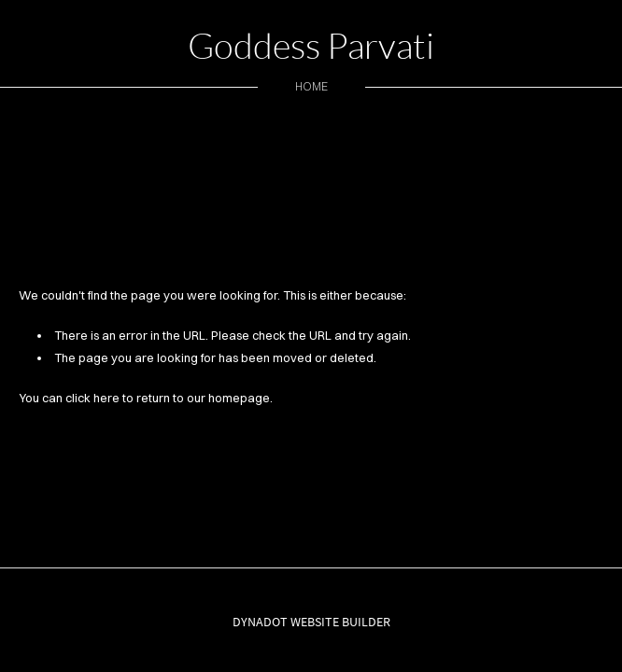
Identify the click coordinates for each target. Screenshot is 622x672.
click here (92, 398)
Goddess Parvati (311, 45)
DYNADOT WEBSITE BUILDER (311, 622)
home (311, 86)
